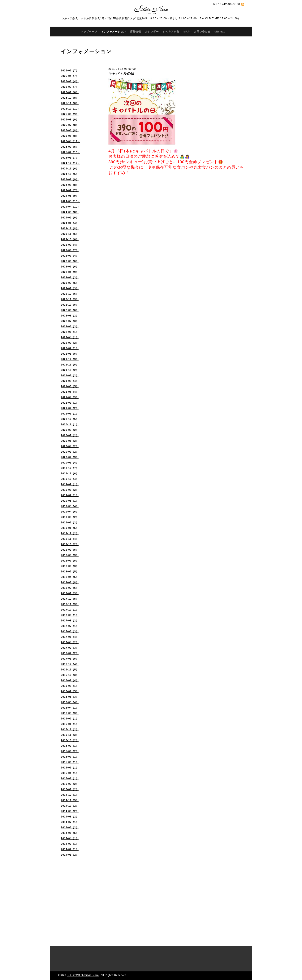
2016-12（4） (70, 664)
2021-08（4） (70, 381)
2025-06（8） (70, 130)
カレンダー (152, 32)
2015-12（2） (70, 730)
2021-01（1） (70, 414)
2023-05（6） (70, 267)
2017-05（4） (70, 637)
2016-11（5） (70, 670)
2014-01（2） (70, 855)
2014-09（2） (70, 811)
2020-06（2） (70, 441)
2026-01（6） (70, 92)
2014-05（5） (70, 833)
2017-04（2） (70, 642)
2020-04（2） (70, 446)
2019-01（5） (70, 528)
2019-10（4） (70, 479)
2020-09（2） (70, 430)
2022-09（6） (70, 310)
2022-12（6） (70, 294)
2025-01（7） (70, 158)
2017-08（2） (70, 621)
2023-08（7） (70, 250)
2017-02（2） (70, 653)
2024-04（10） (70, 207)
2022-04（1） (70, 337)
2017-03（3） (70, 648)
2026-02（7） (70, 87)
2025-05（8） (70, 136)
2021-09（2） (70, 376)
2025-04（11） (70, 141)
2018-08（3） (70, 555)
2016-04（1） (70, 708)
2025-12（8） (70, 98)
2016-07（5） (70, 691)
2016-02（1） (70, 719)
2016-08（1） (70, 686)
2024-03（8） (70, 212)
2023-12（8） (70, 229)
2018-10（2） (70, 544)
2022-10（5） (70, 305)
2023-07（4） (70, 256)
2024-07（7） (70, 190)
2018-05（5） (70, 572)
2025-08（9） (70, 120)
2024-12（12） (70, 163)
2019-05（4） (70, 506)
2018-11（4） (70, 539)
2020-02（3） (70, 457)
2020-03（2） (70, 452)
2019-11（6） (70, 474)
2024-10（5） (70, 174)
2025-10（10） (70, 109)
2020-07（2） (70, 435)
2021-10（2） (70, 370)
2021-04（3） (70, 397)
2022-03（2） (70, 343)
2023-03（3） (70, 278)
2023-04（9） (70, 272)
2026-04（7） (70, 76)
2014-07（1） (70, 822)
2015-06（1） (70, 762)
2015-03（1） (70, 779)
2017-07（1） (70, 626)
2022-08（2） (70, 316)
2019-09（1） (70, 484)
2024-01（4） (70, 223)
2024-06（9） (70, 196)
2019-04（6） (70, 512)
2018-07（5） (70, 561)
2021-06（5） (70, 386)
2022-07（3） (70, 321)
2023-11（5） (70, 234)
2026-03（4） (70, 81)
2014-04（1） (70, 838)
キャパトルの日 (121, 74)
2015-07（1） (70, 757)
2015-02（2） (70, 784)
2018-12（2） (70, 533)
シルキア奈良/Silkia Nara (83, 975)
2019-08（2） (70, 490)
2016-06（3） (70, 697)
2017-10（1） (70, 610)
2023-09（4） (70, 245)
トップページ (89, 32)
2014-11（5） (70, 800)
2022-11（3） (70, 299)
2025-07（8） (70, 125)
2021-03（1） (70, 403)
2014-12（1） (70, 795)
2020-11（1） (70, 425)
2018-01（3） (70, 593)
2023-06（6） (70, 261)
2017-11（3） (70, 604)
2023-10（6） (70, 239)
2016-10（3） (70, 675)
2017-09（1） (70, 615)
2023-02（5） (70, 283)
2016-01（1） (70, 724)
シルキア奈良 (171, 32)
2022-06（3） (70, 327)
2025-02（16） (70, 152)
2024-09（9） (70, 179)
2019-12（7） (70, 468)
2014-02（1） (70, 849)
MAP (187, 32)
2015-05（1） (70, 768)
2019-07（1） (70, 495)
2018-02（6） (70, 588)
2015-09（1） (70, 746)
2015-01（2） (70, 789)
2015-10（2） (70, 740)
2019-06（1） (70, 501)
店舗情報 (135, 32)
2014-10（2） (70, 806)
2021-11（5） (70, 365)
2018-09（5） (70, 550)
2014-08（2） (70, 817)
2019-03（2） (70, 517)
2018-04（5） (70, 577)
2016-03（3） (70, 713)
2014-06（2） (70, 828)
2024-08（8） (70, 185)
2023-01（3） (70, 288)
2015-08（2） (70, 751)
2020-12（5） (70, 419)
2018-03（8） (70, 582)
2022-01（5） (70, 354)
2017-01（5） (70, 659)
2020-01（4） (70, 463)
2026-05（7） (70, 71)
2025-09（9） (70, 114)
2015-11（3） (70, 735)
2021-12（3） (70, 359)
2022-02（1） (70, 348)
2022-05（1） (70, 332)
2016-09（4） (70, 680)
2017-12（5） (70, 599)
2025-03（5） (70, 147)
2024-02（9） (70, 218)
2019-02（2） (70, 523)
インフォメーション (114, 32)
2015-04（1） (70, 773)
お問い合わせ (202, 32)
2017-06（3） (70, 631)
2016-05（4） (70, 702)
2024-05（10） (70, 201)
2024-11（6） (70, 169)
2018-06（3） (70, 566)
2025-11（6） (70, 103)
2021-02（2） (70, 408)
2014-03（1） (70, 844)
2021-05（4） (70, 392)
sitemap (220, 32)
